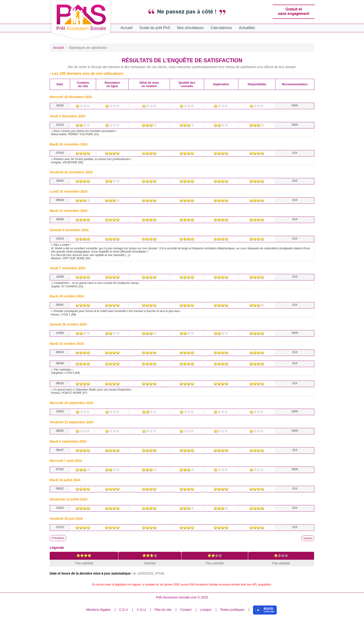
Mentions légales (98, 610)
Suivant (308, 538)
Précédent (58, 538)
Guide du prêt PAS (155, 28)
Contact (186, 610)
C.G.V (124, 610)
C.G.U (141, 610)
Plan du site (163, 610)
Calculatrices (221, 28)
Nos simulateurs (190, 28)
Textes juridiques (232, 610)
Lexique (206, 610)
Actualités (247, 28)
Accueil (127, 28)
